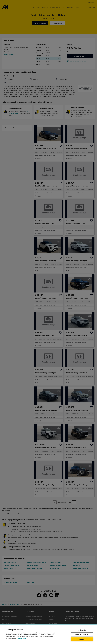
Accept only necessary (82, 634)
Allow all (82, 639)
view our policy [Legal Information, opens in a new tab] (22, 638)
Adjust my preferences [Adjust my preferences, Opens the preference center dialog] (82, 630)
